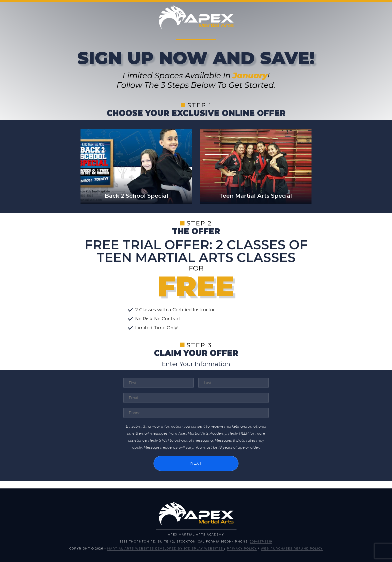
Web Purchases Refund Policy (292, 548)
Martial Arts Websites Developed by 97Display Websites (166, 548)
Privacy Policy (242, 548)
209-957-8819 (261, 541)
